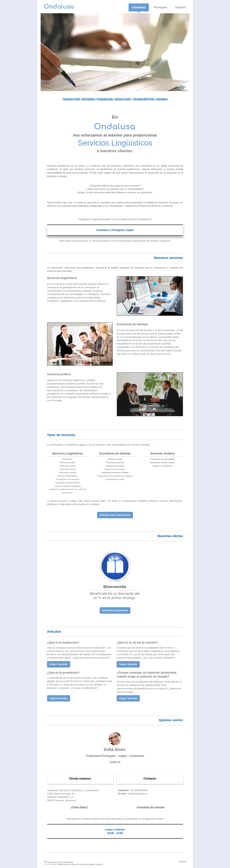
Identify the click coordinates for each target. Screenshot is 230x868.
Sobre (115, 761)
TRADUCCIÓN (71, 99)
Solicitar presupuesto (115, 610)
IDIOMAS (162, 99)
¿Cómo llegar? (79, 806)
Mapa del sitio (68, 861)
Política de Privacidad (87, 864)
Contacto (99, 864)
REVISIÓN (88, 99)
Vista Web (183, 861)
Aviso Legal (74, 864)
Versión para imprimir (53, 861)
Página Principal (63, 864)
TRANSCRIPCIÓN (143, 99)
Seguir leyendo (59, 663)
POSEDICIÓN (105, 99)
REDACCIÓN (123, 99)
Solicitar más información (115, 514)
